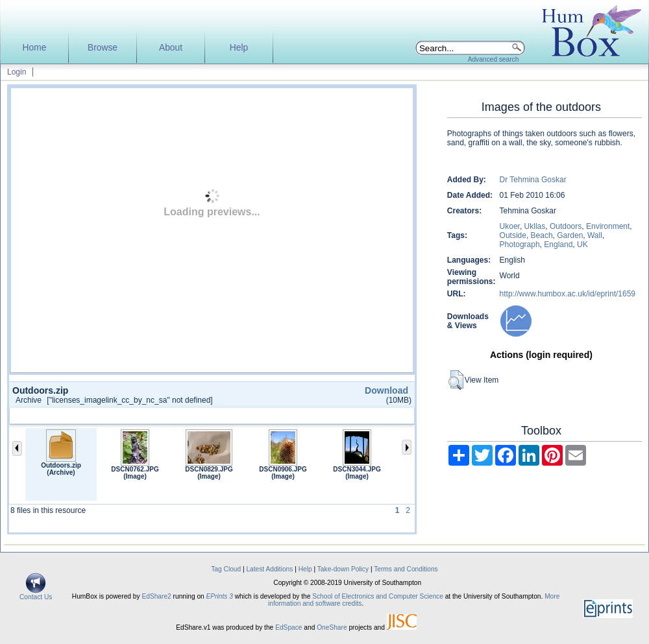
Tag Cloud (226, 569)
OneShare (332, 627)
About (171, 48)
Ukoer (510, 226)
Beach (542, 235)
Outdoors (566, 226)
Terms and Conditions (406, 569)
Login (17, 72)
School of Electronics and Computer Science (378, 596)
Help (239, 48)
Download (386, 390)
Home (35, 48)
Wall (595, 235)
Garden (570, 235)
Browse (103, 48)
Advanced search (494, 59)
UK (582, 244)
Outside (513, 235)
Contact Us (36, 594)
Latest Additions (269, 569)
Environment (608, 226)
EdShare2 (156, 596)
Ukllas (535, 226)
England (558, 244)
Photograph (520, 244)
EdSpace (288, 627)
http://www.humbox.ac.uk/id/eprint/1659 (568, 294)
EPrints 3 (220, 596)
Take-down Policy (343, 569)
